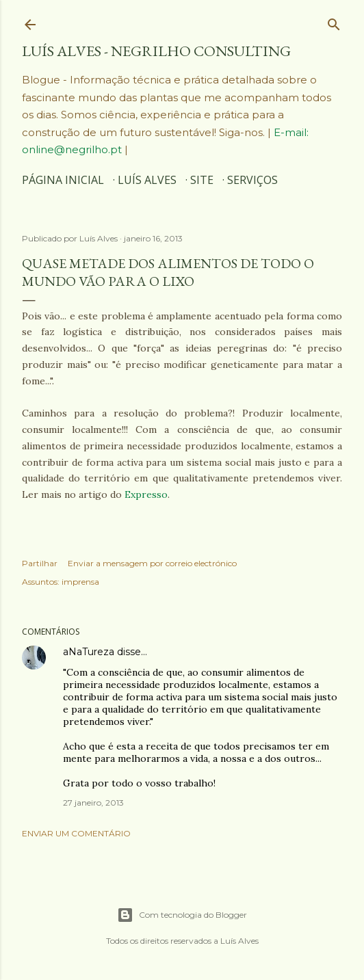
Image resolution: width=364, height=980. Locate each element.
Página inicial (63, 180)
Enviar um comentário (76, 833)
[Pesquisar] (334, 21)
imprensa (80, 582)
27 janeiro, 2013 (93, 803)
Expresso (146, 494)
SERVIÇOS (252, 180)
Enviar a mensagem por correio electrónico (152, 563)
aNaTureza (89, 652)
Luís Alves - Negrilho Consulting (156, 51)
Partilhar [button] (40, 563)
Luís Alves (147, 180)
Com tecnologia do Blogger (182, 915)
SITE (202, 180)
